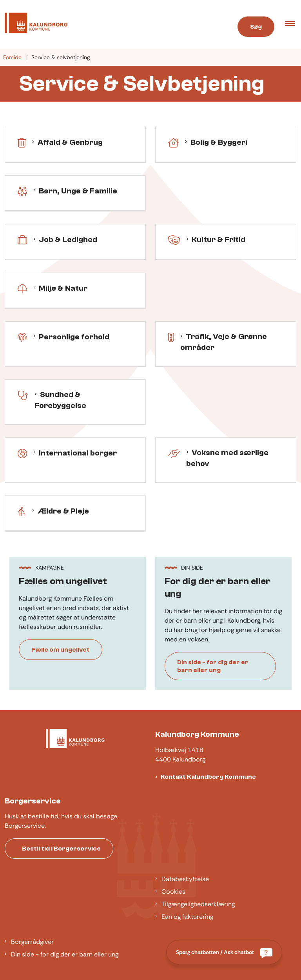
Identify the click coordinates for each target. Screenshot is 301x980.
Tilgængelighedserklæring (198, 904)
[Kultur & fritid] (174, 239)
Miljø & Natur (63, 288)
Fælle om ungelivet (61, 650)
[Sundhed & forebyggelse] (23, 395)
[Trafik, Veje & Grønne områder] (171, 337)
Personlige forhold (74, 337)
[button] (293, 24)
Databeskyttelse (185, 879)
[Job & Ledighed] (22, 239)
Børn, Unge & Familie (78, 191)
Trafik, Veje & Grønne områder (224, 342)
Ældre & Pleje (63, 511)
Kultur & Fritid (218, 240)
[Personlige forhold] (22, 337)
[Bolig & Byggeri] (173, 142)
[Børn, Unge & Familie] (22, 191)
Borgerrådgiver (32, 942)
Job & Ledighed (68, 240)
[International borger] (22, 453)
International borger (78, 453)
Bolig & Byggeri (219, 142)
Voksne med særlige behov (227, 458)
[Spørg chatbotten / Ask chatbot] (224, 952)
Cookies (173, 892)
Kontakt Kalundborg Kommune (208, 777)
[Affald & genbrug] (22, 142)
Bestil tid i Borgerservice (61, 849)
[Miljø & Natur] (22, 288)
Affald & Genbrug (70, 142)
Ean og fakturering (187, 917)
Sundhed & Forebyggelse (60, 400)
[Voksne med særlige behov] (174, 453)
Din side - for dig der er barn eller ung (213, 666)
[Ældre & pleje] (22, 511)
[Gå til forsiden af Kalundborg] (110, 24)
